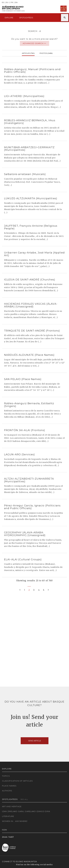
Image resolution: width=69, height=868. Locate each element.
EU (7, 3)
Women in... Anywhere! (15, 821)
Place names (9, 786)
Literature (8, 816)
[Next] (48, 590)
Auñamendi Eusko (13, 9)
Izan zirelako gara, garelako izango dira (26, 811)
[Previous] (20, 590)
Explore (9, 18)
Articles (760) (28, 53)
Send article (35, 741)
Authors (7, 791)
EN (16, 3)
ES (3, 3)
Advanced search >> (34, 43)
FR (12, 3)
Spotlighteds (26, 18)
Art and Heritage (12, 806)
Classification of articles (17, 781)
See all (24, 799)
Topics (6, 776)
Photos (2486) (46, 53)
